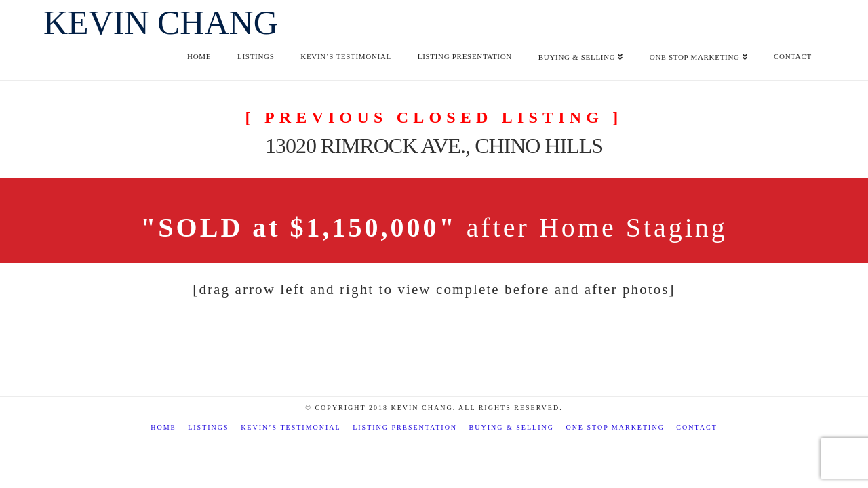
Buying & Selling (512, 427)
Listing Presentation (405, 427)
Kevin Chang (161, 22)
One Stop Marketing (615, 427)
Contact (696, 427)
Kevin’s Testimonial (291, 427)
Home (163, 427)
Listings (208, 427)
